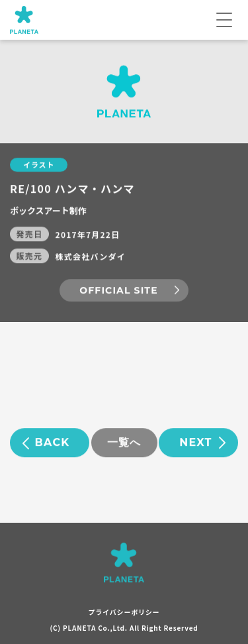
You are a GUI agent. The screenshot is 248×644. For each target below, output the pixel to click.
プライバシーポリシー (124, 612)
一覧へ (124, 443)
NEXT (196, 443)
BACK (53, 443)
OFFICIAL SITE (118, 291)
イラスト (39, 165)
